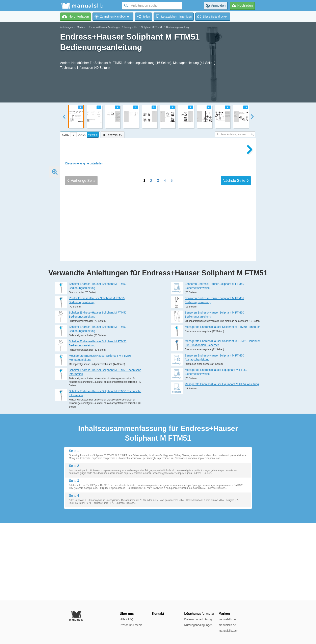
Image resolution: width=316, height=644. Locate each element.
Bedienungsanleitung (178, 27)
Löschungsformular (199, 614)
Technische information (77, 68)
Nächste (236, 313)
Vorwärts (93, 135)
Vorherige (81, 313)
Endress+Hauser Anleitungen (105, 27)
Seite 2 (74, 543)
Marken (81, 27)
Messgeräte (131, 27)
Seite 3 (74, 558)
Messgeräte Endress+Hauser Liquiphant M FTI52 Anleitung (222, 462)
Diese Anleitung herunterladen (84, 163)
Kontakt (158, 614)
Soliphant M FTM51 (152, 27)
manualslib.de (227, 625)
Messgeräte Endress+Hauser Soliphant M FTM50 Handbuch (223, 404)
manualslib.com (228, 619)
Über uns (127, 614)
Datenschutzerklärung (198, 619)
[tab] (81, 134)
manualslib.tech (228, 631)
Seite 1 (74, 528)
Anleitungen (66, 27)
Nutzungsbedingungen (198, 625)
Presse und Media (131, 625)
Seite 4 (74, 573)
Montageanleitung (186, 63)
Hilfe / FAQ (127, 619)
